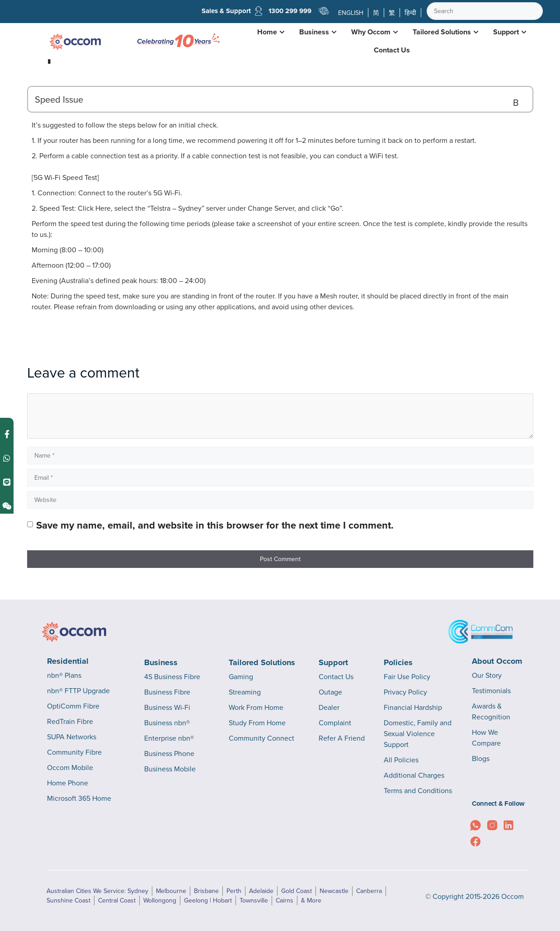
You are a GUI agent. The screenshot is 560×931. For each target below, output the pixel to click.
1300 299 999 (289, 11)
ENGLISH (351, 13)
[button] (280, 99)
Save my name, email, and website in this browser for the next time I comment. (215, 525)
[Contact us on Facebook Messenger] (7, 434)
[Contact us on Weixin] (7, 506)
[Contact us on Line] (7, 482)
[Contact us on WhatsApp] (7, 458)
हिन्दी (410, 13)
